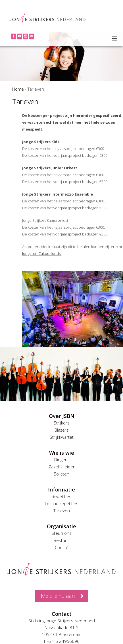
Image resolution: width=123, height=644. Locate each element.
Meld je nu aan (58, 596)
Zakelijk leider (62, 467)
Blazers (62, 430)
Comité (62, 547)
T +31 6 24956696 (61, 641)
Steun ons (61, 533)
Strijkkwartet (62, 437)
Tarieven (62, 511)
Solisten (61, 474)
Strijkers (62, 423)
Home (18, 89)
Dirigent (62, 460)
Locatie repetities (62, 503)
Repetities (61, 496)
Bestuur (61, 540)
